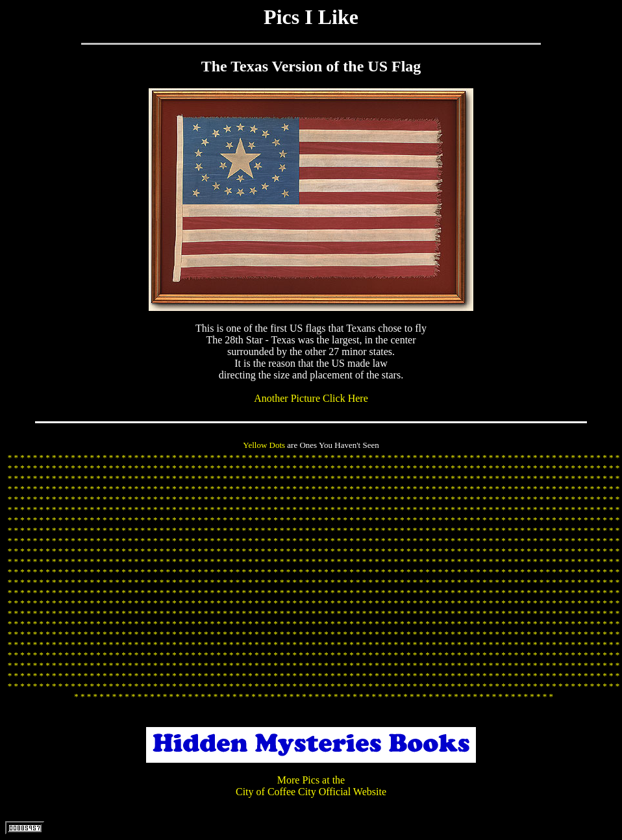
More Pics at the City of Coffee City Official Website (311, 786)
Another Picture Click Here (311, 398)
